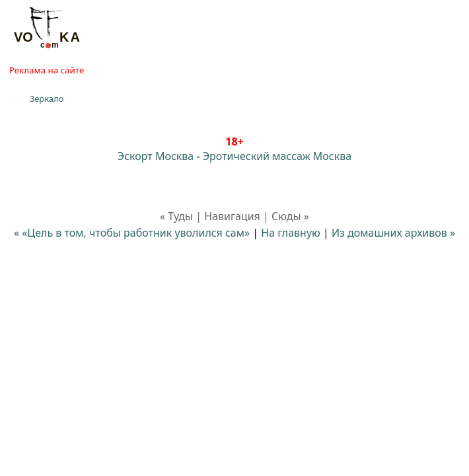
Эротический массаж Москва (277, 156)
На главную (291, 233)
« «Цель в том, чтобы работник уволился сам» (132, 233)
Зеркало (47, 99)
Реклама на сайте (47, 70)
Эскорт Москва (156, 156)
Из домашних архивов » (393, 233)
